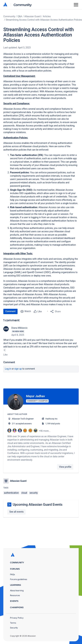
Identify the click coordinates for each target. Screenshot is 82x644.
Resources (15, 595)
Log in (8, 369)
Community (23, 5)
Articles (47, 16)
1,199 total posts (53, 424)
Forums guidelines (19, 579)
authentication (11, 492)
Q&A (20, 16)
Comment (10, 311)
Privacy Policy (17, 618)
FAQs (12, 574)
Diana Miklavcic (19, 328)
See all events (16, 511)
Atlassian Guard (32, 16)
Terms (13, 623)
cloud (24, 492)
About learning (17, 591)
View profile (65, 467)
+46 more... (45, 431)
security (34, 492)
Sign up (18, 369)
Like (5, 355)
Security (14, 628)
